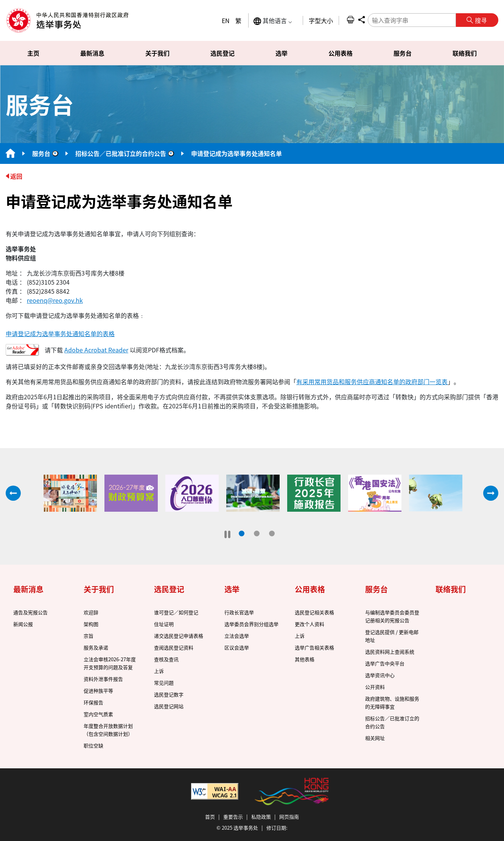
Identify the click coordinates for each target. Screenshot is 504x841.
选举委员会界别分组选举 (251, 624)
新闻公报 (23, 624)
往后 (491, 493)
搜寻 (481, 20)
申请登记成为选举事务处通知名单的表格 (60, 333)
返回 (16, 176)
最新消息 (28, 589)
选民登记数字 (169, 694)
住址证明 (164, 624)
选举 (232, 589)
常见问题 (164, 683)
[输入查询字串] (412, 20)
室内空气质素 (98, 714)
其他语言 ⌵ (273, 21)
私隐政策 (261, 817)
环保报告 (93, 702)
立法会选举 (237, 636)
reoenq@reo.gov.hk (55, 300)
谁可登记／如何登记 (176, 612)
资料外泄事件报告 (103, 679)
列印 (350, 20)
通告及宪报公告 (30, 612)
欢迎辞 (91, 612)
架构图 (91, 624)
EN (226, 20)
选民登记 (169, 589)
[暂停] (227, 534)
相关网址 (375, 738)
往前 (13, 493)
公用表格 (310, 589)
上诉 (159, 671)
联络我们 (451, 589)
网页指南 (289, 817)
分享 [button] (361, 20)
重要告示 (233, 817)
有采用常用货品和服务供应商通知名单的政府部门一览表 (372, 382)
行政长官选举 (239, 612)
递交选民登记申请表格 (179, 636)
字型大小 (321, 20)
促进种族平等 (98, 691)
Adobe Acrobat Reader (96, 350)
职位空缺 (93, 745)
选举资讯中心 (380, 675)
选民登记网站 (169, 706)
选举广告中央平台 (385, 663)
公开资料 (375, 687)
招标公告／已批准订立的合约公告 (121, 153)
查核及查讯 (166, 659)
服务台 (41, 153)
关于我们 (99, 589)
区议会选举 (237, 647)
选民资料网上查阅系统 (390, 652)
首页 (210, 817)
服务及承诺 (96, 647)
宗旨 (89, 636)
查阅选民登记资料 (174, 647)
